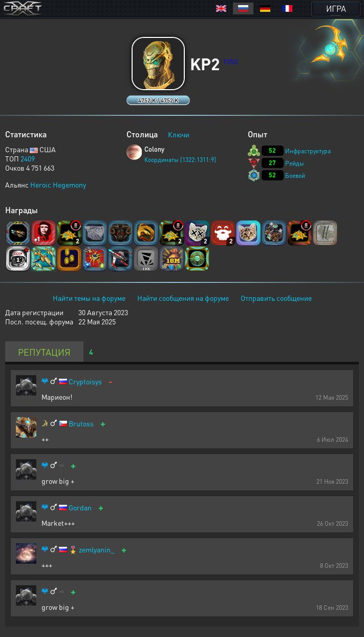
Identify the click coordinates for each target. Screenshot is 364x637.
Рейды (295, 163)
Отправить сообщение (276, 298)
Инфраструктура (308, 151)
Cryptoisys (85, 382)
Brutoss (81, 424)
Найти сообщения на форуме (183, 298)
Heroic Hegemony (58, 184)
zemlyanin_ (97, 550)
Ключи (179, 134)
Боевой (295, 176)
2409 (28, 158)
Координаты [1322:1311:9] (180, 160)
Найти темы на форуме (89, 298)
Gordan (80, 508)
